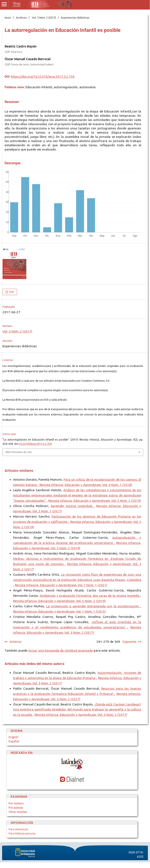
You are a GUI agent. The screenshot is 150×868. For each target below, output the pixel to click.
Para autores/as (18, 829)
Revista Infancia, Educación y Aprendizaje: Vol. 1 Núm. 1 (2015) (59, 611)
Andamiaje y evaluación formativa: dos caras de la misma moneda (90, 596)
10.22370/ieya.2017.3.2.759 (35, 444)
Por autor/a (16, 808)
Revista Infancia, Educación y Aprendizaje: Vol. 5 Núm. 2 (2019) (95, 501)
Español (14, 741)
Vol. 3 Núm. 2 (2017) (44, 18)
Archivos (21, 18)
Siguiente (129, 642)
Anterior (16, 642)
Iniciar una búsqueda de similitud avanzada (61, 650)
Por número (16, 803)
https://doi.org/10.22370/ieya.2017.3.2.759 (43, 77)
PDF (11, 292)
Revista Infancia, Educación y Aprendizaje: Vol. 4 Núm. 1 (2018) (86, 485)
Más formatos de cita (19, 452)
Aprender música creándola (72, 506)
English (14, 737)
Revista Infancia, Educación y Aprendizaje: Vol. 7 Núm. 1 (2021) (61, 585)
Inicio (8, 18)
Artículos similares (19, 471)
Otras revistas (18, 812)
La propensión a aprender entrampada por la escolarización (93, 606)
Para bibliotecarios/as (22, 833)
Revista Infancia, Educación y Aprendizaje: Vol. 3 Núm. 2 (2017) (81, 715)
